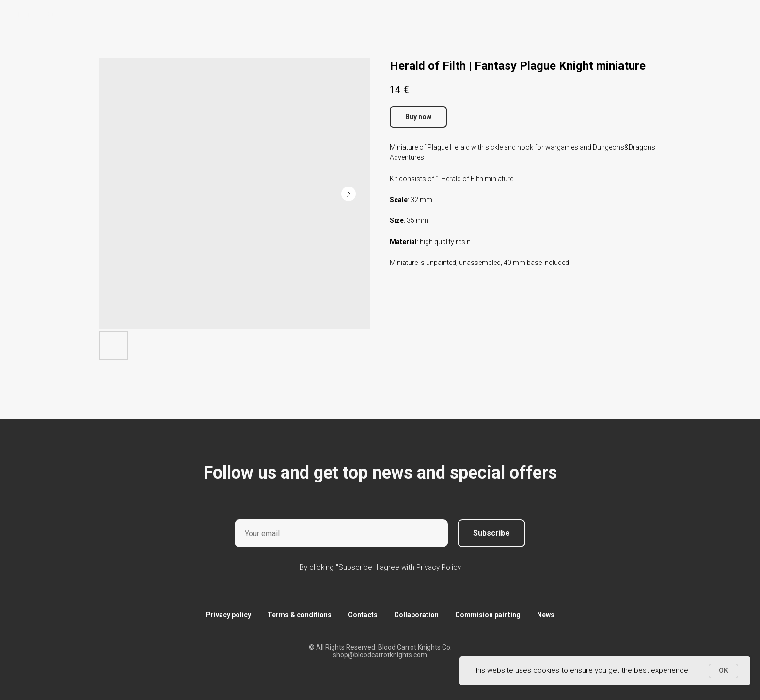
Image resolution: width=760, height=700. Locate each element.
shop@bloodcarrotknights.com (380, 655)
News (546, 615)
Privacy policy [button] (229, 615)
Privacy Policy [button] (439, 567)
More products (41, 15)
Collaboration (416, 615)
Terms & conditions (300, 615)
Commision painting (488, 615)
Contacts (363, 615)
